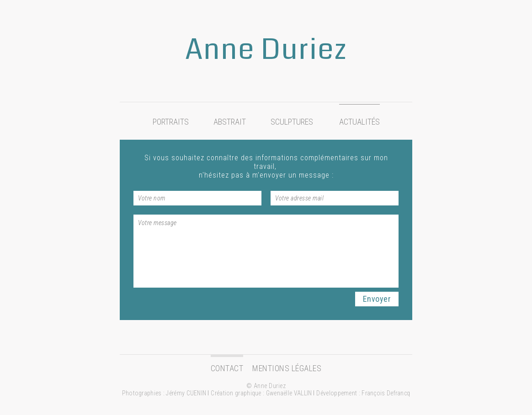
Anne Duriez (266, 50)
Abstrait (230, 122)
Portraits (171, 122)
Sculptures (292, 122)
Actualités (359, 122)
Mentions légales (287, 368)
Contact (227, 368)
